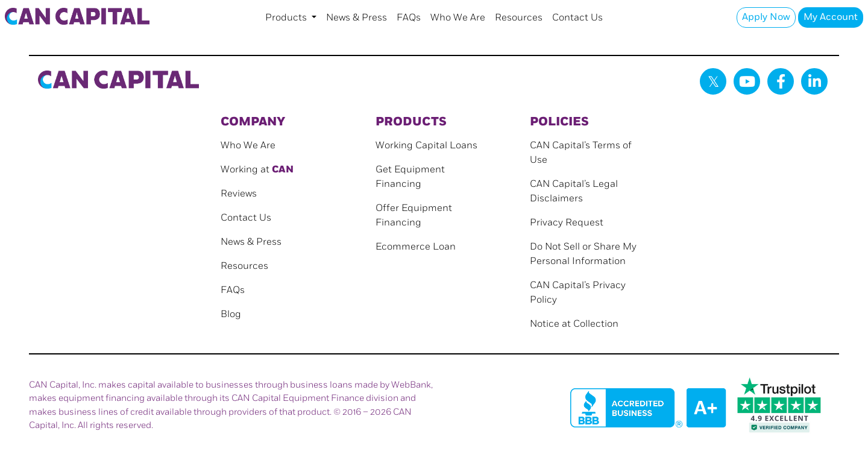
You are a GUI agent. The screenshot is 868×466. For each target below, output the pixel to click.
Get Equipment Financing (410, 177)
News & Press (357, 18)
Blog (231, 314)
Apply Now (766, 17)
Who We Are (458, 18)
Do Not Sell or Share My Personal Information (583, 254)
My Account (831, 17)
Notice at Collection (574, 324)
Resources (519, 18)
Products (287, 18)
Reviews (239, 194)
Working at (257, 170)
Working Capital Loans (426, 146)
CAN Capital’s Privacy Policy (578, 293)
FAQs (409, 18)
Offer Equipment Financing (414, 216)
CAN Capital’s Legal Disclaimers (574, 191)
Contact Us (577, 18)
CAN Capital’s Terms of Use (581, 153)
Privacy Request (567, 223)
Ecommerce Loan (416, 247)
